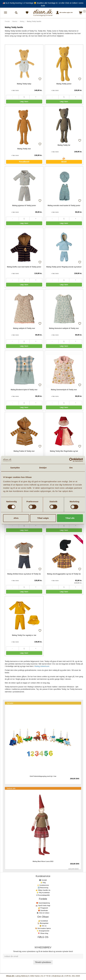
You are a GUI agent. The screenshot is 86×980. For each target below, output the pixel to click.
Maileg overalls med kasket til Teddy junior (64, 206)
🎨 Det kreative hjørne (43, 928)
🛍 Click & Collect (43, 913)
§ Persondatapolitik (43, 895)
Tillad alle (70, 518)
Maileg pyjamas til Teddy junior (24, 206)
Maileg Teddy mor (24, 149)
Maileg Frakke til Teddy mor (24, 451)
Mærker (15, 21)
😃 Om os (43, 926)
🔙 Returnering (43, 888)
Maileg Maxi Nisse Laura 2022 (43, 861)
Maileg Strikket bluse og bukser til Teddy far (24, 574)
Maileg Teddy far (64, 145)
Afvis (16, 518)
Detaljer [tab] (43, 468)
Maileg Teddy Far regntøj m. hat (24, 635)
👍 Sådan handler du (43, 890)
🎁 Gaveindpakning (43, 903)
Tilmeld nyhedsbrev (43, 962)
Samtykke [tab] (15, 468)
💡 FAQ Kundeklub (43, 893)
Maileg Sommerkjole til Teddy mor (64, 390)
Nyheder (10, 703)
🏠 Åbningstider (43, 923)
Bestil (64, 162)
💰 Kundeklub (43, 921)
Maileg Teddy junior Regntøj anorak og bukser (64, 267)
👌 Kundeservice (43, 885)
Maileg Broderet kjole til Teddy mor (24, 390)
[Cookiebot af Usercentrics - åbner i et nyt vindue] (71, 460)
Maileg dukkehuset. (42, 666)
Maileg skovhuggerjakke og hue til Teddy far (64, 574)
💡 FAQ (43, 883)
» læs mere (15, 90)
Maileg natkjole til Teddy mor (24, 328)
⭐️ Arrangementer (43, 931)
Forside (7, 21)
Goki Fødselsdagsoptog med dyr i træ (43, 776)
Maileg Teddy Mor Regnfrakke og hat (64, 451)
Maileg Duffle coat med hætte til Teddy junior (24, 267)
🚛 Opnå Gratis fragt (43, 905)
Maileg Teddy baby (24, 84)
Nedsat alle (11, 788)
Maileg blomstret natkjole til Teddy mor (64, 328)
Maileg (22, 21)
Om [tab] (71, 468)
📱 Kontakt (43, 880)
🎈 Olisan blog (43, 933)
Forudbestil (24, 162)
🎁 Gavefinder (43, 910)
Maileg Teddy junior (64, 84)
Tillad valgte (43, 518)
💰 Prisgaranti (43, 908)
